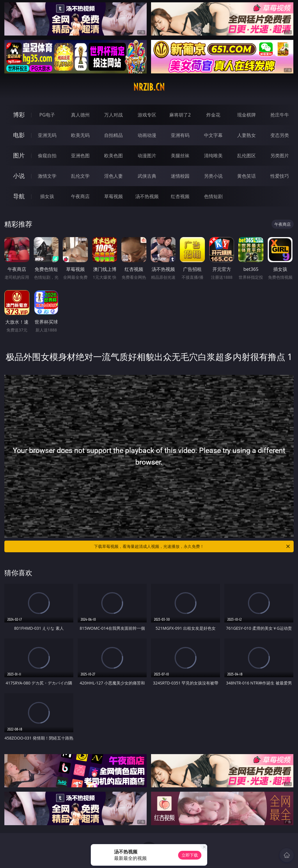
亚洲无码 (47, 135)
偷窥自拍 (47, 156)
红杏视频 (180, 196)
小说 (19, 176)
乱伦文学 (80, 176)
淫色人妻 (113, 176)
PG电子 (47, 115)
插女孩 (47, 196)
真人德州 (80, 115)
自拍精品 (113, 135)
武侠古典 (147, 176)
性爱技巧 (280, 176)
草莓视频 (113, 196)
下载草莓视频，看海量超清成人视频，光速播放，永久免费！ (192, 546)
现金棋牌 (246, 115)
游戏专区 (147, 115)
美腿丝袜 (180, 156)
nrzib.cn (149, 87)
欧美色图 (113, 156)
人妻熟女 (246, 135)
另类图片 (280, 156)
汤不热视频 (147, 196)
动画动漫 (147, 135)
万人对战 (113, 115)
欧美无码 (80, 135)
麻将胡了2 (180, 115)
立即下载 (190, 855)
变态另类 (280, 135)
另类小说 (213, 176)
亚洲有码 (180, 135)
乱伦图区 (246, 156)
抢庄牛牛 (280, 115)
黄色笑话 (246, 176)
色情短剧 (213, 196)
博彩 (19, 115)
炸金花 (213, 115)
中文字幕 (213, 135)
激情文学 (47, 176)
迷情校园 (180, 176)
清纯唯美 (213, 156)
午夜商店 (80, 196)
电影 (19, 135)
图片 (19, 155)
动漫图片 (147, 156)
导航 (19, 196)
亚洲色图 (80, 156)
